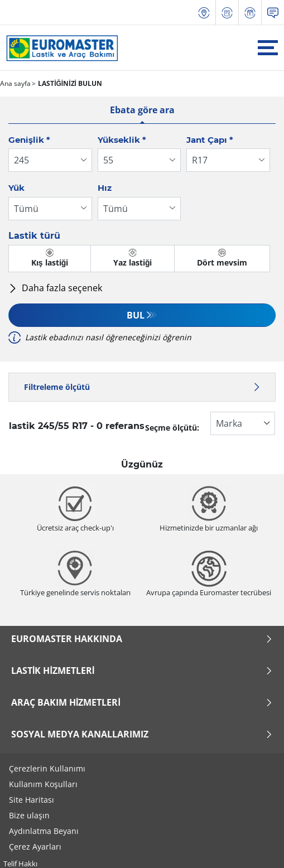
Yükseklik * (122, 140)
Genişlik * (29, 140)
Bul (136, 315)
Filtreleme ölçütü (142, 387)
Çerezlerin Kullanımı (47, 768)
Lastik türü (34, 236)
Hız (105, 188)
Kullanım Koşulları (43, 784)
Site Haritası (32, 800)
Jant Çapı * (210, 140)
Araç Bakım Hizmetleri (142, 702)
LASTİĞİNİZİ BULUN (69, 83)
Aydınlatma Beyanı (44, 831)
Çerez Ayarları (35, 847)
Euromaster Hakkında (142, 639)
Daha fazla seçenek (55, 288)
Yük (16, 188)
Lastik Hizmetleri (142, 671)
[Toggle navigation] (268, 48)
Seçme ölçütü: (172, 428)
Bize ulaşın (29, 815)
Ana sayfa (15, 83)
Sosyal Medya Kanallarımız (142, 734)
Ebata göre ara (142, 110)
